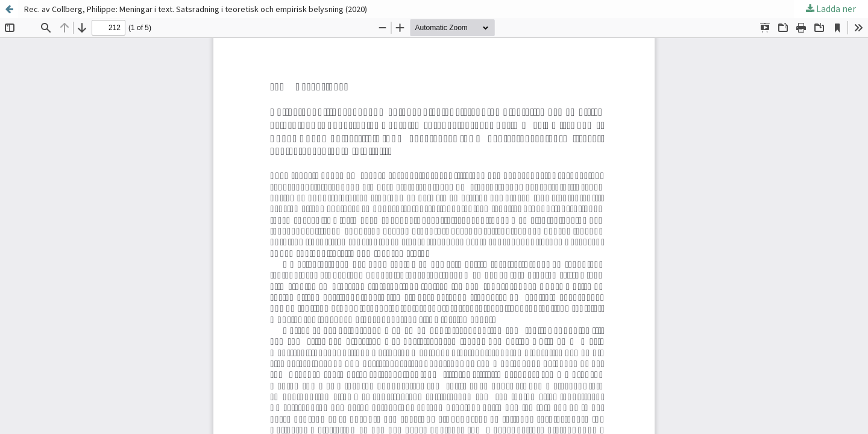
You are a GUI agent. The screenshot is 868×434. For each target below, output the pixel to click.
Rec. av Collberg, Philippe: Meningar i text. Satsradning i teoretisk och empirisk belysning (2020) (196, 9)
